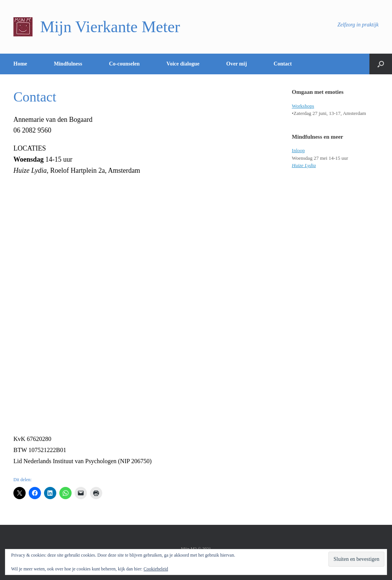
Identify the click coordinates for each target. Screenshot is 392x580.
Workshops (303, 106)
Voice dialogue (183, 64)
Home (20, 64)
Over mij (237, 64)
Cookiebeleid (156, 569)
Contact (283, 64)
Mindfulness (68, 64)
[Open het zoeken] (381, 64)
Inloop (298, 150)
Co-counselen (124, 64)
